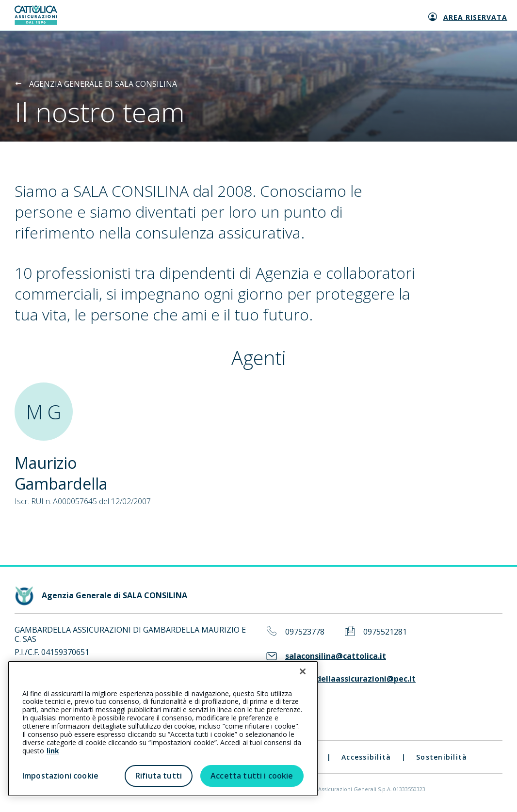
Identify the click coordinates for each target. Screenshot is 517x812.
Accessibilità (366, 757)
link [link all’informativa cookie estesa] (53, 751)
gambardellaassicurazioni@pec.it (350, 679)
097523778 (305, 632)
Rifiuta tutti (159, 776)
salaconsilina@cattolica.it (336, 656)
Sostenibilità (442, 757)
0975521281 (385, 632)
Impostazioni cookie (60, 776)
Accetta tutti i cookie (252, 776)
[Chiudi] (303, 671)
